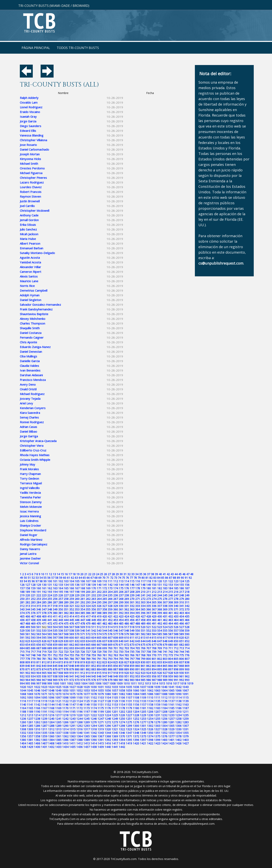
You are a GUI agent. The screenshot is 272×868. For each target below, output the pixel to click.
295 (99, 602)
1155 (129, 705)
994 (22, 683)
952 (132, 676)
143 (116, 585)
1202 (122, 712)
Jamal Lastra (28, 554)
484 (116, 623)
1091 (185, 694)
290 (72, 602)
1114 (178, 698)
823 (105, 662)
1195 (72, 712)
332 (132, 606)
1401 (171, 740)
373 (187, 609)
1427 (185, 743)
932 (22, 676)
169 (88, 588)
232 (94, 595)
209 (138, 592)
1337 (58, 733)
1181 (143, 708)
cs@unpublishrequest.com (198, 824)
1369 (115, 736)
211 (149, 592)
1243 (72, 719)
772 (165, 655)
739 (154, 652)
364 (138, 609)
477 (77, 623)
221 (33, 595)
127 (28, 585)
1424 (164, 743)
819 (83, 662)
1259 (185, 719)
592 (28, 638)
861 (143, 666)
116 (138, 581)
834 (165, 662)
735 (132, 652)
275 (160, 599)
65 (84, 578)
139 (94, 585)
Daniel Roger (29, 535)
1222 (94, 715)
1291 (72, 726)
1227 (129, 715)
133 (61, 585)
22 (90, 574)
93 (21, 581)
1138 (178, 701)
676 (149, 645)
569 (72, 634)
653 (22, 645)
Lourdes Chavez (31, 187)
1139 (185, 701)
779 (33, 659)
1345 (115, 733)
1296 (108, 726)
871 (28, 669)
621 (187, 638)
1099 (72, 698)
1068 (23, 694)
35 (141, 574)
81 (147, 578)
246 (171, 595)
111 (110, 581)
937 (50, 676)
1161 (171, 705)
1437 (87, 747)
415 (77, 616)
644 (143, 641)
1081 (115, 694)
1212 (23, 715)
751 (50, 655)
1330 (178, 729)
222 (39, 595)
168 (83, 588)
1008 (112, 683)
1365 (87, 736)
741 (165, 652)
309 (176, 602)
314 (33, 606)
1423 (157, 743)
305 (154, 602)
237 (121, 595)
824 (110, 662)
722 (61, 652)
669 (110, 645)
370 (171, 609)
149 (149, 585)
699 (105, 648)
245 (165, 595)
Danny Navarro (30, 549)
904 (39, 673)
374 (22, 613)
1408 (51, 743)
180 (149, 588)
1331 (185, 729)
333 (138, 606)
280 (187, 599)
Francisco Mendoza (33, 380)
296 (105, 602)
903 (33, 673)
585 (160, 634)
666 (94, 645)
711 (171, 648)
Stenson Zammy (31, 502)
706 (143, 648)
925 (154, 673)
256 (55, 599)
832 (154, 662)
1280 (164, 722)
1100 (79, 698)
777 (22, 659)
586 (165, 634)
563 (39, 634)
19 (78, 574)
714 (187, 648)
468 (28, 623)
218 (187, 592)
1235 (185, 715)
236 (116, 595)
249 (187, 595)
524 (165, 627)
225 (55, 595)
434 (182, 616)
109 (99, 581)
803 (165, 659)
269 (127, 599)
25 (101, 574)
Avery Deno (28, 384)
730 (105, 652)
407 (33, 616)
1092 (23, 698)
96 (33, 581)
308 (171, 602)
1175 (101, 708)
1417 (115, 743)
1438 (94, 747)
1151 (101, 705)
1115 (185, 698)
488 (138, 623)
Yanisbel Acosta (30, 262)
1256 (164, 719)
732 (116, 652)
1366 (94, 736)
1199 (101, 712)
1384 (51, 740)
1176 (108, 708)
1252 (136, 719)
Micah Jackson (29, 234)
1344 (108, 733)
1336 (51, 733)
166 (72, 588)
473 (55, 623)
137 (83, 585)
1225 (115, 715)
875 (50, 669)
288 (61, 602)
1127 (101, 701)
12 (50, 574)
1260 (23, 722)
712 (176, 648)
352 (72, 609)
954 (143, 676)
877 (61, 669)
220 (28, 595)
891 (138, 669)
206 (121, 592)
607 (110, 638)
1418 (122, 743)
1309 (30, 729)
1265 (58, 722)
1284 (23, 726)
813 (50, 662)
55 (45, 578)
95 (29, 581)
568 (66, 634)
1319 (101, 729)
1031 (101, 687)
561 (28, 634)
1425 (171, 743)
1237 (30, 719)
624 (33, 641)
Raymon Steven (30, 196)
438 (33, 620)
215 (171, 592)
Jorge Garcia (28, 121)
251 (28, 599)
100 (50, 581)
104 (72, 581)
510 (88, 627)
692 (66, 648)
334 (143, 606)
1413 (87, 743)
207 (127, 592)
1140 (23, 705)
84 (159, 578)
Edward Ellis (28, 131)
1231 (157, 715)
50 (25, 578)
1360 (51, 736)
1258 (178, 719)
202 (99, 592)
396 (143, 613)
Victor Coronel (29, 563)
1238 (37, 719)
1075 (72, 694)
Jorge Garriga (29, 436)
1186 (178, 708)
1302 (150, 726)
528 (187, 627)
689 (50, 648)
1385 (58, 740)
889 (127, 669)
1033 (115, 687)
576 (110, 634)
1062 (150, 690)
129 (39, 585)
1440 (108, 747)
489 (143, 623)
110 (105, 581)
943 (83, 676)
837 (182, 662)
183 (165, 588)
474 (61, 623)
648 (165, 641)
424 (127, 616)
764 (121, 655)
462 (165, 620)
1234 (178, 715)
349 (55, 609)
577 (116, 634)
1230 (150, 715)
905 (44, 673)
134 (66, 585)
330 (121, 606)
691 (61, 648)
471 (44, 623)
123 (176, 581)
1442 (122, 747)
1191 (44, 712)
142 (110, 585)
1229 (143, 715)
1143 (44, 705)
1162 (178, 705)
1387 (72, 740)
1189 (30, 712)
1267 (72, 722)
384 (77, 613)
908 (61, 673)
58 (57, 578)
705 (138, 648)
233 (99, 595)
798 (138, 659)
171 (99, 588)
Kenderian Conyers (33, 408)
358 (105, 609)
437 (28, 620)
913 (88, 673)
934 (33, 676)
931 (187, 673)
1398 (150, 740)
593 (33, 638)
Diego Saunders (31, 126)
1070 (37, 694)
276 (165, 599)
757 (83, 655)
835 (171, 662)
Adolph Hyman (30, 295)
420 (105, 616)
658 (50, 645)
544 (105, 631)
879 (72, 669)
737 (143, 652)
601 (77, 638)
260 (77, 599)
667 (99, 645)
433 (176, 616)
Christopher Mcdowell (35, 211)
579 (127, 634)
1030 (94, 687)
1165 (30, 708)
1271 (101, 722)
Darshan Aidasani (31, 375)
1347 (129, 733)
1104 (108, 698)
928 (171, 673)
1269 (87, 722)
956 (154, 676)
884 (99, 669)
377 (39, 613)
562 (33, 634)
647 (160, 641)
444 (66, 620)
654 (28, 645)
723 (66, 652)
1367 (101, 736)
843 (44, 666)
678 (160, 645)
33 (133, 574)
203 (105, 592)
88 (174, 578)
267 (116, 599)
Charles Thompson (32, 323)
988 (160, 680)
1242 (65, 719)
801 (154, 659)
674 (138, 645)
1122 (65, 701)
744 (182, 652)
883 (94, 669)
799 (143, 659)
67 (92, 578)
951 (127, 676)
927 (165, 673)
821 (94, 662)
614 (149, 638)
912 (83, 673)
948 (110, 676)
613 (143, 638)
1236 (23, 719)
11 (47, 574)
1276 (136, 722)
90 (182, 578)
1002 (70, 683)
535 (55, 631)
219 (22, 595)
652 (187, 641)
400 (165, 613)
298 (116, 602)
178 (138, 588)
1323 (129, 729)
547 (121, 631)
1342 (94, 733)
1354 (178, 733)
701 (116, 648)
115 (132, 581)
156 (187, 585)
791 (99, 659)
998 (44, 683)
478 (83, 623)
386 (88, 613)
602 (83, 638)
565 (50, 634)
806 (182, 659)
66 (88, 578)
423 (121, 616)
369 (165, 609)
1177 (115, 708)
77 (131, 578)
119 (154, 581)
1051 (72, 690)
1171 (72, 708)
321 (72, 606)
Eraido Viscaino (30, 112)
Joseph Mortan (30, 154)
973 (77, 680)
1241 (58, 719)
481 (99, 623)
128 (33, 585)
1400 (164, 740)
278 (176, 599)
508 (77, 627)
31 (125, 574)
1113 (171, 698)
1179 (129, 708)
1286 (37, 726)
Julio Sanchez (28, 229)
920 (127, 673)
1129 (115, 701)
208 (132, 592)
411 (55, 616)
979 (110, 680)
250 (22, 599)
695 (83, 648)
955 (149, 676)
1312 (51, 729)
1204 (136, 712)
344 (28, 609)
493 (165, 623)
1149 (87, 705)
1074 (65, 694)
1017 (176, 683)
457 (138, 620)
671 (121, 645)
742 (171, 652)
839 (22, 666)
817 (72, 662)
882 (88, 669)
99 (45, 581)
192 (44, 592)
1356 (23, 736)
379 (50, 613)
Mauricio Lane (29, 281)
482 (105, 623)
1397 (143, 740)
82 (151, 578)
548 (127, 631)
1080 (108, 694)
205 (116, 592)
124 (182, 581)
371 (176, 609)
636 (99, 641)
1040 (164, 687)
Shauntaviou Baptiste (34, 314)
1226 (122, 715)
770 (154, 655)
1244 (79, 719)
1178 (122, 708)
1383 (44, 740)
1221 (87, 715)
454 (121, 620)
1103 (101, 698)
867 (176, 666)
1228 (136, 715)
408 (39, 616)
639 (116, 641)
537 (66, 631)
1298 (122, 726)
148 (143, 585)
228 (72, 595)
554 (160, 631)
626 (44, 641)
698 (99, 648)
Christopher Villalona (33, 140)
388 (99, 613)
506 (66, 627)
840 (28, 666)
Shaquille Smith (30, 328)
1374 (150, 736)
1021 (30, 687)
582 (143, 634)
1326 (150, 729)
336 (154, 606)
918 (116, 673)
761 (105, 655)
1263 (44, 722)
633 (83, 641)
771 (160, 655)
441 (50, 620)
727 (88, 652)
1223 (101, 715)
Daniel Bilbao (28, 431)
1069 (30, 694)
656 (39, 645)
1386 (65, 740)
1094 (37, 698)
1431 (44, 747)
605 (99, 638)
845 (55, 666)
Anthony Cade (29, 215)
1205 (143, 712)
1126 (94, 701)
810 (33, 662)
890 (132, 669)
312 (22, 606)
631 (72, 641)
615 (154, 638)
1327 (157, 729)
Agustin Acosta (30, 258)
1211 (185, 712)
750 (44, 655)
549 (132, 631)
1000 (56, 683)
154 (176, 585)
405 (22, 616)
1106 (122, 698)
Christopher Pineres (33, 178)
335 (149, 606)
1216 (51, 715)
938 (55, 676)
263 (94, 599)
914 (94, 673)
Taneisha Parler (30, 497)
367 (154, 609)
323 (83, 606)
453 (116, 620)
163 (55, 588)
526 (176, 627)
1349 (143, 733)
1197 (87, 712)
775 (182, 655)
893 (149, 669)
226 (61, 595)
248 (182, 595)
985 (143, 680)
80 (143, 578)
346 (39, 609)
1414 (94, 743)
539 (77, 631)
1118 (37, 701)
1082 (122, 694)
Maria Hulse (28, 239)
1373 (143, 736)
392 (121, 613)
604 (94, 638)
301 (132, 602)
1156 (136, 705)
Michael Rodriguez (32, 394)
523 (160, 627)
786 (72, 659)
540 (83, 631)
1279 (157, 722)
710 (165, 648)
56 (49, 578)
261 (83, 599)
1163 (185, 705)
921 (132, 673)
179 (143, 588)
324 (88, 606)
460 (154, 620)
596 (50, 638)
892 (143, 669)
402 (176, 613)
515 (116, 627)
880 (77, 669)
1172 (79, 708)
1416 (108, 743)
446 (77, 620)
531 (33, 631)
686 (33, 648)
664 (83, 645)
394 (132, 613)
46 (184, 574)
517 (127, 627)
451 (105, 620)
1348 (136, 733)
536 (61, 631)
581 (138, 634)
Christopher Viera (32, 446)
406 (28, 616)
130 (44, 585)
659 (55, 645)
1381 (30, 740)
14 (58, 574)
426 (138, 616)
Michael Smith (29, 164)
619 (176, 638)
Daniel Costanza (31, 333)
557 (176, 631)
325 (94, 606)
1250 (122, 719)
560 (22, 634)
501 (39, 627)
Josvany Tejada (30, 399)
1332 (23, 733)
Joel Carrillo (27, 206)
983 (132, 680)
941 (72, 676)
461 (160, 620)
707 (149, 648)
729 (99, 652)
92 (190, 578)
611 (132, 638)
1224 (108, 715)
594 (39, 638)
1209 (171, 712)
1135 (157, 701)
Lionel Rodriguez (31, 107)
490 (149, 623)
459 (149, 620)
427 (143, 616)
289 (66, 602)
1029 (87, 687)
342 (187, 606)
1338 (65, 733)
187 (187, 588)
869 (187, 666)
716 (28, 652)
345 (33, 609)
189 (28, 592)
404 (187, 613)
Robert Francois (31, 192)
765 (127, 655)
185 (176, 588)
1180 (136, 708)
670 (116, 645)
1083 (129, 694)
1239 (44, 719)
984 (138, 680)
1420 (136, 743)
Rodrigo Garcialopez (34, 544)
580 (132, 634)
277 (171, 599)
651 (182, 641)
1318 (94, 729)
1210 (178, 712)
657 (44, 645)
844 (50, 666)
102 (61, 581)
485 (121, 623)
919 (121, 673)
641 (127, 641)
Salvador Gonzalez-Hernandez (40, 305)
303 (143, 602)
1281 (171, 722)
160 (39, 588)
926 (160, 673)
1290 (65, 726)
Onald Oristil (28, 389)
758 (88, 655)
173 (110, 588)
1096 (51, 698)
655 (33, 645)
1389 (87, 740)
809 (28, 662)
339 (171, 606)
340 (176, 606)
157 (22, 588)
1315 (72, 729)
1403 (185, 740)
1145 (58, 705)
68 (96, 578)
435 (187, 616)
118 (149, 581)
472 (50, 623)
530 (28, 631)
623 (28, 641)
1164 (23, 708)
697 (94, 648)
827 (127, 662)
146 (132, 585)
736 (138, 652)
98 (41, 581)
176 (127, 588)
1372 (136, 736)
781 (44, 659)
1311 (44, 729)
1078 (94, 694)
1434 (65, 747)
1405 (30, 743)
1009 (120, 683)
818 (77, 662)
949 (116, 676)
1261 (30, 722)
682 (182, 645)
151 (160, 585)
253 (39, 599)
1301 (143, 726)
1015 (162, 683)
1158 (150, 705)
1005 (91, 683)
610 (127, 638)
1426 (178, 743)
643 (138, 641)
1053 (87, 690)
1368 (108, 736)
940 (66, 676)
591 (22, 638)
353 (77, 609)
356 (94, 609)
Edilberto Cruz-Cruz (33, 450)
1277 (143, 722)
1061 (143, 690)
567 (61, 634)
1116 (23, 701)
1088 (164, 694)
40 (160, 574)
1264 (51, 722)
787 (77, 659)
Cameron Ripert (31, 272)
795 (121, 659)
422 (116, 616)
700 (110, 648)
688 (44, 648)
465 (182, 620)
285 (44, 602)
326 (99, 606)
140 (99, 585)
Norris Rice (27, 286)
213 (160, 592)
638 (110, 641)
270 (132, 599)
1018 (183, 683)
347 (44, 609)
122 (171, 581)
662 (72, 645)
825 (116, 662)
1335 (44, 733)
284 (39, 602)
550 (138, 631)
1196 (79, 712)
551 (143, 631)
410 (50, 616)
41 (164, 574)
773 (171, 655)
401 (171, 613)
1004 (84, 683)
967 (44, 680)
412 (61, 616)
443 (61, 620)
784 (61, 659)
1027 (72, 687)
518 (132, 627)
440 (44, 620)
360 (116, 609)
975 (88, 680)
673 (132, 645)
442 (55, 620)
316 (44, 606)
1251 (129, 719)
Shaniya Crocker (30, 525)
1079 (101, 694)
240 (138, 595)
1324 (136, 729)
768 (143, 655)
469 (33, 623)
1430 (37, 747)
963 (22, 680)
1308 (23, 729)
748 (33, 655)
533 (44, 631)
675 (143, 645)
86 (167, 578)
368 (160, 609)
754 (66, 655)
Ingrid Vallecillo (30, 488)
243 (154, 595)
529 (22, 631)
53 (37, 578)
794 (116, 659)
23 (94, 574)
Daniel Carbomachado (34, 149)
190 (33, 592)
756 (77, 655)
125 (187, 581)
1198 (94, 712)
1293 (87, 726)
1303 (157, 726)
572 (88, 634)
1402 (178, 740)
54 (41, 578)
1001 (63, 683)
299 (121, 602)
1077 (87, 694)
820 (88, 662)
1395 (129, 740)
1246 (94, 719)
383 (72, 613)
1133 (143, 701)
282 (28, 602)
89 (178, 578)
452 (110, 620)
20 (82, 574)
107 (88, 581)
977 (99, 680)
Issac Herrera (29, 511)
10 (43, 574)
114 (127, 581)
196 (66, 592)
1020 (23, 687)
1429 (30, 747)
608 (116, 638)
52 (33, 578)
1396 (136, 740)
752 (55, 655)
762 (110, 655)
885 (105, 669)
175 (121, 588)
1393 (115, 740)
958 (165, 676)
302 (138, 602)
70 (104, 578)
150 (154, 585)
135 (72, 585)
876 (55, 669)
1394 (122, 740)
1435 (72, 747)
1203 (129, 712)
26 (105, 574)
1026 (65, 687)
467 (22, 623)
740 (160, 652)
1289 (58, 726)
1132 (136, 701)
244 (160, 595)
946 (99, 676)
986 (149, 680)
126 (22, 585)
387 (94, 613)
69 (100, 578)
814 (55, 662)
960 (176, 676)
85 (163, 578)
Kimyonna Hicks (30, 159)
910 (72, 673)
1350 (150, 733)
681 (176, 645)
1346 (122, 733)
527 (182, 627)
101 (55, 581)
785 (66, 659)
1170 (65, 708)
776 (187, 655)
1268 (79, 722)
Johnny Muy (27, 464)
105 (77, 581)
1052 (79, 690)
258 (66, 599)
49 (21, 578)
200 (88, 592)
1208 (164, 712)
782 (50, 659)
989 (165, 680)
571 (83, 634)
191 (39, 592)
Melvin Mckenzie (31, 507)
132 (55, 585)
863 (154, 666)
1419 (129, 743)
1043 (185, 687)
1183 (157, 708)
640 (121, 641)
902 (28, 673)
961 (182, 676)
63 (76, 578)
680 (171, 645)
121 (165, 581)
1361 (58, 736)
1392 (108, 740)
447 (83, 620)
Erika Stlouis (28, 225)
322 (77, 606)
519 (138, 627)
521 (149, 627)
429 (154, 616)
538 (72, 631)
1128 (108, 701)
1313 (58, 729)
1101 (87, 698)
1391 (101, 740)
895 (160, 669)
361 (121, 609)
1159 (157, 705)
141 (105, 585)
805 (176, 659)
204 (110, 592)
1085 (143, 694)
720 (50, 652)
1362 (65, 736)
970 (61, 680)
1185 (171, 708)
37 (149, 574)
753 (61, 655)
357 (99, 609)
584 (154, 634)
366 (149, 609)
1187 (185, 708)
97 (37, 581)
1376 (164, 736)
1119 (44, 701)
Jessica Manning (30, 516)
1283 (185, 722)
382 (66, 613)
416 (83, 616)
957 (160, 676)
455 (127, 620)
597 (55, 638)
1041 (171, 687)
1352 (164, 733)
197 (72, 592)
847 (66, 666)
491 (154, 623)
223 (44, 595)
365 (143, 609)
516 (121, 627)
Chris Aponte (28, 342)
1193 (58, 712)
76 (127, 578)
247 (176, 595)
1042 (178, 687)
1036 (136, 687)
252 (33, 599)
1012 (141, 683)
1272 (108, 722)
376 (33, 613)
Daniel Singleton (31, 300)
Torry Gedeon (29, 478)
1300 (136, 726)
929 (176, 673)
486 (127, 623)
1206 (150, 712)
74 (120, 578)
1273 (115, 722)
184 (171, 588)
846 (61, 666)
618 (171, 638)
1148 (79, 705)
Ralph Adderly (29, 98)
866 (171, 666)
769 (149, 655)
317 (50, 606)
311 (187, 602)
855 (110, 666)
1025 (58, 687)
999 (50, 683)
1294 (94, 726)
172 (105, 588)
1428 (23, 747)
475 (66, 623)
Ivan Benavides (30, 370)
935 (39, 676)
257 (61, 599)
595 (44, 638)
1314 (65, 729)
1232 (164, 715)
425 (132, 616)
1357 (30, 736)
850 (83, 666)
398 (154, 613)
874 (44, 669)
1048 (51, 690)
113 (121, 581)
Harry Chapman (30, 474)
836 (176, 662)
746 (22, 655)
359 (110, 609)
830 (143, 662)
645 (149, 641)
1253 (143, 719)
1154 (122, 705)
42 (168, 574)
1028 (79, 687)
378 (44, 613)
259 (72, 599)
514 (110, 627)
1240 (51, 719)
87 (171, 578)
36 (145, 574)
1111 (157, 698)
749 (39, 655)
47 (188, 574)
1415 (101, 743)
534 (50, 631)
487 (132, 623)
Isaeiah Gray (28, 117)
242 (149, 595)
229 (77, 595)
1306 (178, 726)
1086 (150, 694)
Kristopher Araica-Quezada (38, 441)
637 (105, 641)
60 (65, 578)
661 (66, 645)
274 (154, 599)
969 (55, 680)
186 (182, 588)
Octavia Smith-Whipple (35, 460)
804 (171, 659)
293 (88, 602)
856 (116, 666)
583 (149, 634)
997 (39, 683)
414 (72, 616)
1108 (136, 698)
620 (182, 638)
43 (172, 574)
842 (39, 666)
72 (112, 578)
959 (171, 676)
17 (70, 574)
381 (61, 613)
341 (182, 606)
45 (180, 574)
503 (50, 627)
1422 (150, 743)
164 (61, 588)
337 (160, 606)
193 (50, 592)
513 (105, 627)
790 (94, 659)
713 (182, 648)
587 (171, 634)
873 (39, 669)
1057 (115, 690)
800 (149, 659)
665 (88, 645)
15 (62, 574)
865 (165, 666)
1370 (122, 736)
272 (143, 599)
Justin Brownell (30, 201)
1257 (171, 719)
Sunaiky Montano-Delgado (37, 253)
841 (33, 666)
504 (55, 627)
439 (39, 620)
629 (61, 641)
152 (165, 585)
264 (99, 599)
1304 (164, 726)
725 (77, 652)
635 (94, 641)
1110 (150, 698)
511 (94, 627)
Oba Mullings (28, 356)
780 (39, 659)
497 (187, 623)
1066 (178, 690)
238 (127, 595)
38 (152, 574)
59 (61, 578)
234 (105, 595)
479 (88, 623)
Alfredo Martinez (31, 540)
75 (123, 578)
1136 (164, 701)
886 (110, 669)
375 (28, 613)
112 (116, 581)
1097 (58, 698)
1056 (108, 690)
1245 (87, 719)
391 (116, 613)
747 (28, 655)
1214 (37, 715)
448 (88, 620)
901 (22, 673)
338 (165, 606)
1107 (129, 698)
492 (160, 623)
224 (50, 595)
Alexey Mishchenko (33, 319)
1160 (164, 705)
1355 (185, 733)
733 (121, 652)
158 (28, 588)
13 (54, 574)
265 (105, 599)
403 (182, 613)
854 (105, 666)
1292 (79, 726)
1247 (101, 719)
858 (127, 666)
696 (88, 648)
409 (44, 616)
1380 (23, 740)
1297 (115, 726)
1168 (51, 708)
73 (116, 578)
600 (72, 638)
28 (113, 574)
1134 (150, 701)
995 (28, 683)
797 (132, 659)
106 (83, 581)
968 (50, 680)
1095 (44, 698)
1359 (44, 736)
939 (61, 676)
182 (160, 588)
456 (132, 620)
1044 (23, 690)
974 (83, 680)
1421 (143, 743)
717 (33, 652)
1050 (65, 690)
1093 (30, 698)
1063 (157, 690)
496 (182, 623)
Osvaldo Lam (29, 102)
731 (110, 652)
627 (50, 641)
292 (83, 602)
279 (182, 599)
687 (39, 648)
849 (77, 666)
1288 (51, 726)
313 (28, 606)
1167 (44, 708)
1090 (178, 694)
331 (127, 606)
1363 (72, 736)
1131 (129, 701)
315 (39, 606)
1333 (30, 733)
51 (29, 578)
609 (121, 638)
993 (187, 680)
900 (187, 669)
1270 (94, 722)
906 (50, 673)
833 (160, 662)
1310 (37, 729)
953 (138, 676)
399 (160, 613)
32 (129, 574)
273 (149, 599)
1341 (87, 733)
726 (83, 652)
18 (74, 574)
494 (171, 623)
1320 (108, 729)
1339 (72, 733)
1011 (134, 683)
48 (192, 574)
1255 (157, 719)
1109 (143, 698)
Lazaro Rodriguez (32, 182)
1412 (79, 743)
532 (39, 631)
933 (28, 676)
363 (132, 609)
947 (105, 676)
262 (88, 599)
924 (149, 673)
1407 (44, 743)
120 (160, 581)
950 (121, 676)
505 (61, 627)
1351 (157, 733)
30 (121, 574)
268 (121, 599)
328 (110, 606)
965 (33, 680)
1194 (65, 712)
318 (55, 606)
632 (77, 641)
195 (61, 592)
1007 (105, 683)
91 (186, 578)
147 (138, 585)
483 (110, 623)
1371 (129, 736)
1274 (122, 722)
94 (25, 581)
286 (50, 602)
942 (77, 676)
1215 (44, 715)
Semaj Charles (29, 417)
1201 (115, 712)
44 (176, 574)
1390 (94, 740)
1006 (98, 683)
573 (94, 634)
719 (44, 652)
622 (22, 641)
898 (176, 669)
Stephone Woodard (33, 530)
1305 (171, 726)
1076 (79, 694)
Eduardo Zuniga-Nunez (35, 347)
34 (137, 574)
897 (171, 669)
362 (127, 609)
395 (138, 613)
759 (94, 655)
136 (77, 585)
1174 (94, 708)
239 (132, 595)
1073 (58, 694)
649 (171, 641)
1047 (44, 690)
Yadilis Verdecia (30, 493)
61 (68, 578)
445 (72, 620)
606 (105, 638)
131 (50, 585)
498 (22, 627)
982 (127, 680)
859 (132, 666)
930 (182, 673)
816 (66, 662)
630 (66, 641)
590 (187, 634)
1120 (51, 701)
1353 (171, 733)
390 (110, 613)
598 (61, 638)
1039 (157, 687)
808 (22, 662)
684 (22, 648)
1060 (136, 690)
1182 (150, 708)
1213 (30, 715)
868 (182, 666)
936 (44, 676)
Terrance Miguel (31, 483)
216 (176, 592)
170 (94, 588)
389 (105, 613)
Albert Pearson (30, 243)
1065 (171, 690)
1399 (157, 740)
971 (66, 680)
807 (187, 659)
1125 (87, 701)
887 (116, 669)
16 (66, 574)
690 (55, 648)
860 (138, 666)
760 (99, 655)
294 (94, 602)
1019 (190, 683)
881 (83, 669)
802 (160, 659)
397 (149, 613)
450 (99, 620)
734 (127, 652)
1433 (58, 747)
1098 (65, 698)
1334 (37, 733)
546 (116, 631)
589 (182, 634)
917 (110, 673)
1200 (108, 712)
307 (165, 602)
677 (154, 645)
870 (22, 669)
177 (132, 588)
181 (154, 588)
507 (72, 627)
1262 (37, 722)
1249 (115, 719)
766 (132, 655)
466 (187, 620)
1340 (79, 733)
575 (105, 634)
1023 (44, 687)
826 (121, 662)
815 (61, 662)
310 (182, 602)
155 (182, 585)
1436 (79, 747)
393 (127, 613)
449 (94, 620)
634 (88, 641)
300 (127, 602)
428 (149, 616)
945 (94, 676)
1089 (171, 694)
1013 (148, 683)
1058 (122, 690)
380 (55, 613)
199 (83, 592)
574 (99, 634)
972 (72, 680)
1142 (37, 705)
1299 (129, 726)
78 (135, 578)
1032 (108, 687)
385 (83, 613)
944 (88, 676)
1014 (155, 683)
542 (94, 631)
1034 (122, 687)
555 (165, 631)
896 (165, 669)
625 (39, 641)
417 (88, 616)
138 (88, 585)
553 (154, 631)
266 (110, 599)
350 (61, 609)
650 (176, 641)
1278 (150, 722)
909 (66, 673)
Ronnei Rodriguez (32, 422)
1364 (79, 736)
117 (143, 581)
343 (22, 609)
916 (105, 673)
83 (155, 578)
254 (44, 599)
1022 (37, 687)
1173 (87, 708)
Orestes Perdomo (32, 168)
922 (138, 673)
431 (165, 616)
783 (55, 659)
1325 (143, 729)
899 (182, 669)
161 (44, 588)
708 (154, 648)
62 (72, 578)
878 (66, 669)
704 (132, 648)
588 (176, 634)
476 (72, 623)
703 (127, 648)
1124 (79, 701)
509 (83, 627)
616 (160, 638)
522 (154, 627)
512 (99, 627)
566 (55, 634)
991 (176, 680)
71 (108, 578)
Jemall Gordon (29, 220)
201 (94, 592)
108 (94, 581)
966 (39, 680)
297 (110, 602)
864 (160, 666)
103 (66, 581)
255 (50, 599)
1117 (30, 701)
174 (116, 588)
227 (66, 595)
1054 (94, 690)
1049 (58, 690)
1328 (164, 729)
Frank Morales (29, 469)
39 (156, 574)
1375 (157, 736)
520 (143, 627)
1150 (94, 705)
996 (33, 683)
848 (72, 666)
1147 (72, 705)
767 (138, 655)
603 (88, 638)
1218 (65, 715)
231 (88, 595)
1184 (164, 708)
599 (66, 638)
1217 (58, 715)
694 (77, 648)
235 (110, 595)
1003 (77, 683)
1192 (51, 712)
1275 (129, 722)
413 (66, 616)
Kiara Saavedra (30, 413)
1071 (44, 694)
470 (39, 623)
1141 (30, 705)
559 (187, 631)
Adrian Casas (28, 427)
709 (160, 648)
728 (94, 652)
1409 (58, 743)
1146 (65, 705)
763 (116, 655)
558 (182, 631)
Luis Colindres (29, 521)
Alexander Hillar (30, 267)
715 (22, 652)
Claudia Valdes (29, 366)
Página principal (36, 48)
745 (187, 652)
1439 (101, 747)
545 (110, 631)
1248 (108, 719)
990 (171, 680)
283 (33, 602)
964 (28, 680)
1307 (185, 726)
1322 (122, 729)
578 (121, 634)
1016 (169, 683)
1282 (178, 722)
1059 (129, 690)
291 (77, 602)
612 (138, 638)
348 (50, 609)
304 (149, 602)
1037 (143, 687)
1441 (115, 747)
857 (121, 666)
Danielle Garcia (30, 361)
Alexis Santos (29, 276)
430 (160, 616)
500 (33, 627)
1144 (51, 705)
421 (110, 616)
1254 (150, 719)
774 (176, 655)
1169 (58, 708)
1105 (115, 698)
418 (94, 616)
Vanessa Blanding (32, 135)
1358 (37, 736)
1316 (79, 729)
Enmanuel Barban (31, 248)
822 (99, 662)
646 (154, 641)
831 (149, 662)
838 (187, 662)
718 (39, 652)
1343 (101, 733)
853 (99, 666)
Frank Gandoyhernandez (36, 309)
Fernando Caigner (32, 337)
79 (139, 578)
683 (187, 645)
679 (165, 645)
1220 (79, 715)
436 (22, 620)
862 (149, 666)
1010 (127, 683)
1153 (115, 705)
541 (88, 631)
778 (28, 659)
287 (55, 602)
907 (55, 673)
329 (116, 606)
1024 (51, 687)
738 (149, 652)
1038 (150, 687)
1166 (37, 708)
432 (171, 616)
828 (132, 662)
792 (105, 659)
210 (143, 592)
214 (165, 592)
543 (99, 631)
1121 (58, 701)
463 (171, 620)
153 (171, 585)
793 (110, 659)
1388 (79, 740)
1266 (65, 722)
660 (61, 645)
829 (138, 662)
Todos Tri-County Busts (78, 48)
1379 (185, 736)
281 (22, 602)
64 (80, 578)
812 (44, 662)
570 (77, 634)
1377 (171, 736)
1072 (51, 694)
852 (94, 666)
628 (55, 641)
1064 (164, 690)
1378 (178, 736)
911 (77, 673)
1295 (101, 726)
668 (105, 645)
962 (187, 676)
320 (66, 606)
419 (99, 616)
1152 (108, 705)
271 (138, 599)
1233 (171, 715)
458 (143, 620)
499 (28, 627)
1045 (30, 690)
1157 (143, 705)
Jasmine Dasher (30, 558)
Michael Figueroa (31, 173)
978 (105, 680)
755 (72, 655)
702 (121, 648)
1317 (87, 729)
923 (143, 673)
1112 (164, 698)
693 (72, 648)
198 (77, 592)
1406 (37, 743)
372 (182, 609)
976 (94, 680)
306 (160, 602)
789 (88, 659)
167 (77, 588)
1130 (122, 701)
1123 (72, 701)
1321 (115, 729)
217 (182, 592)
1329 (171, 729)
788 (83, 659)
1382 (37, 740)
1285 (30, 726)
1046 (37, 690)
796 (127, 659)
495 (176, 623)
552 (149, 631)
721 (55, 652)
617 (165, 638)
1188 (23, 712)
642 (132, 641)
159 (33, 588)
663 (77, 645)
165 (66, 588)
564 (44, 634)
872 (33, 669)
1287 (44, 726)
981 (121, 680)
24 (98, 574)
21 (86, 574)
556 (171, 631)
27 (109, 574)
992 (182, 680)
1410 (65, 743)
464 (176, 620)
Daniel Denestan (31, 352)
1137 (171, 701)
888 (121, 669)
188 (22, 592)
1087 (157, 694)
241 (143, 595)
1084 (136, 694)
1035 (129, 687)
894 (154, 669)
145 (127, 585)
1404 (23, 743)
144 (121, 585)
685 (28, 648)
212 (154, 592)
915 (99, 673)
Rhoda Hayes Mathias (35, 455)
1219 (72, 715)
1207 (157, 712)
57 (53, 578)
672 (127, 645)
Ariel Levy (26, 403)
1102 (94, 698)
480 (94, 623)
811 (39, 662)
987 (154, 680)
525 (171, 627)
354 (83, 609)
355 (88, 609)
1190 (37, 712)
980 (116, 680)
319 (61, 606)
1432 (51, 747)
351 (66, 609)
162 (50, 588)
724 (72, 652)
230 (83, 595)
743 (176, 652)
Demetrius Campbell (34, 290)
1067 (185, 690)
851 (88, 666)
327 (105, 606)
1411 (72, 743)
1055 (101, 690)
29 (117, 574)
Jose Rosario (28, 145)
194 (55, 592)
